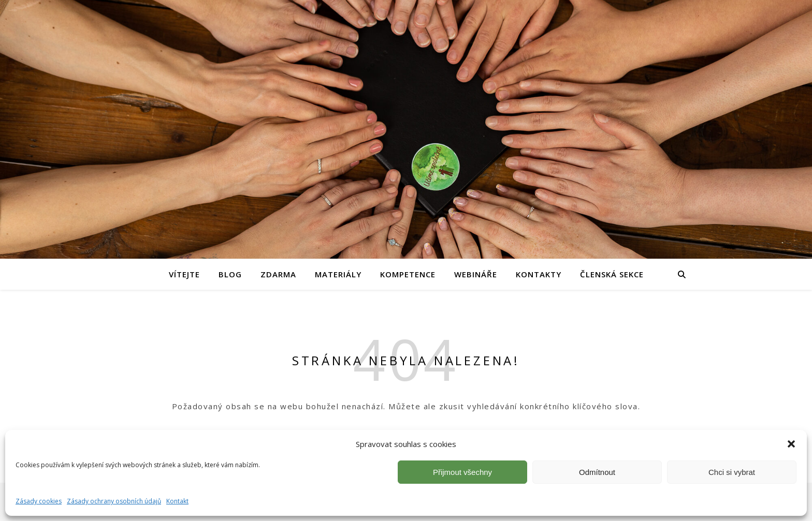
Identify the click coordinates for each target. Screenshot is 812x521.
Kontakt (177, 501)
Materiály (338, 274)
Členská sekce (612, 274)
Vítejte (184, 274)
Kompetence (408, 274)
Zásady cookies (39, 501)
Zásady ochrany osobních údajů (114, 501)
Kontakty (539, 274)
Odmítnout (597, 472)
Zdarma (278, 274)
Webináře (476, 274)
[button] (791, 444)
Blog (230, 274)
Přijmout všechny (462, 472)
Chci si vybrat (732, 472)
